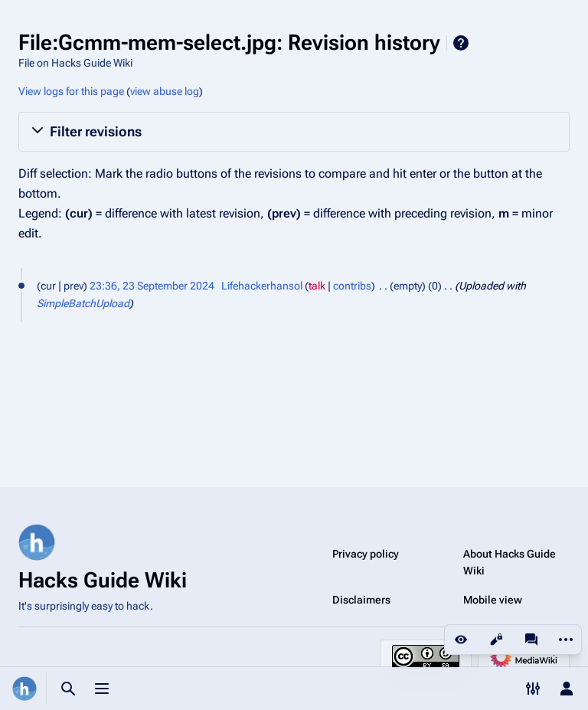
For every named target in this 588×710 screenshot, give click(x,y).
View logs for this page (71, 91)
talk (317, 286)
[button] (294, 132)
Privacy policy (366, 554)
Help (461, 43)
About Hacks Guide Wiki (510, 562)
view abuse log (165, 91)
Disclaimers (361, 600)
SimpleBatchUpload (83, 303)
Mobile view (493, 600)
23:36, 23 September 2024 (152, 286)
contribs (352, 286)
